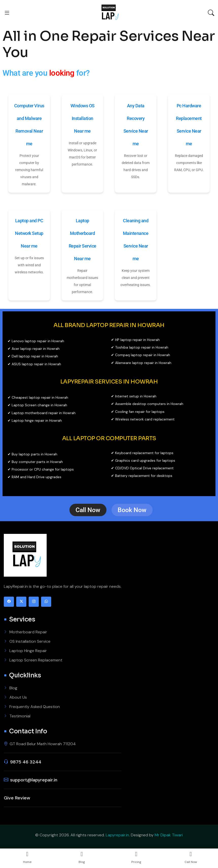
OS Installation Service (30, 641)
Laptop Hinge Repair (28, 651)
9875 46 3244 (26, 762)
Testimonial (20, 716)
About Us (18, 697)
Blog (13, 688)
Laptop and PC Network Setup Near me (29, 233)
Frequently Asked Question (35, 707)
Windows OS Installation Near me (83, 118)
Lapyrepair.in (117, 835)
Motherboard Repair (28, 632)
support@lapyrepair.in (34, 780)
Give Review (17, 798)
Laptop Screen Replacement (36, 660)
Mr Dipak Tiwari (169, 835)
